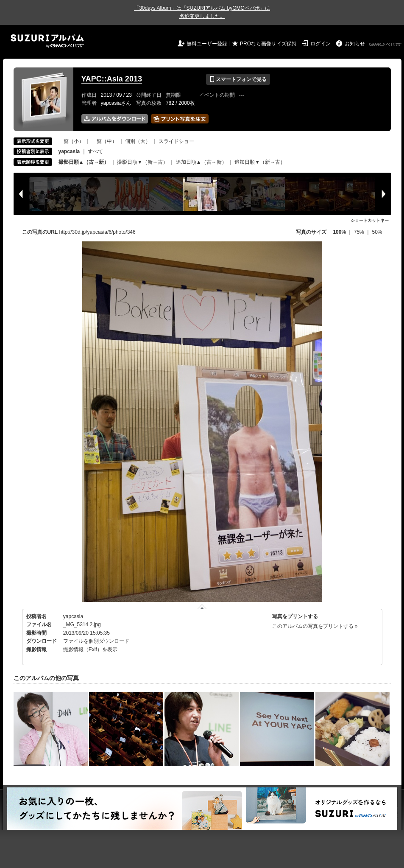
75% (360, 232)
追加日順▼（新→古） (260, 162)
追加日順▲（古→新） (201, 162)
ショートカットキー (370, 220)
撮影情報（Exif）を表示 (90, 650)
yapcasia (73, 616)
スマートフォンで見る (238, 79)
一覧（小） (71, 141)
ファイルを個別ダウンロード (96, 641)
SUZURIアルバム (47, 41)
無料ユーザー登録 (207, 44)
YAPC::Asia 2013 (112, 79)
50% (377, 232)
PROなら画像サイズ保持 (268, 44)
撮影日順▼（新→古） (142, 162)
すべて (95, 151)
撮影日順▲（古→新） (84, 162)
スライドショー (176, 141)
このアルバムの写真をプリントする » (315, 626)
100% (339, 232)
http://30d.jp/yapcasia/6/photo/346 (98, 232)
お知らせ (355, 44)
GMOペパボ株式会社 (386, 45)
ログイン (320, 44)
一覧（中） (104, 141)
